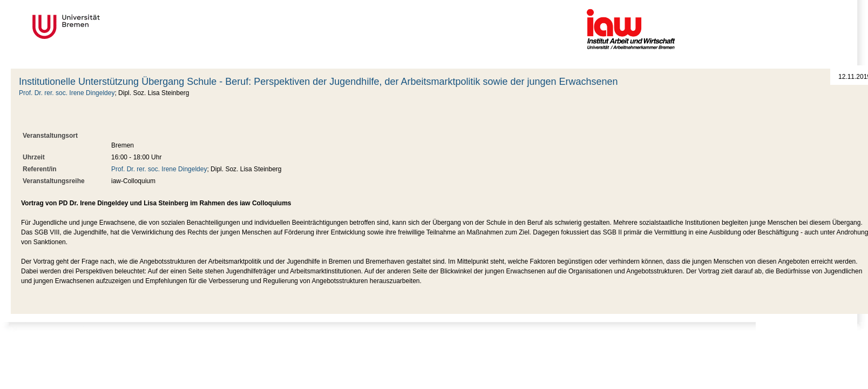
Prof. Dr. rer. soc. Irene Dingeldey (67, 93)
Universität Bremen (102, 27)
